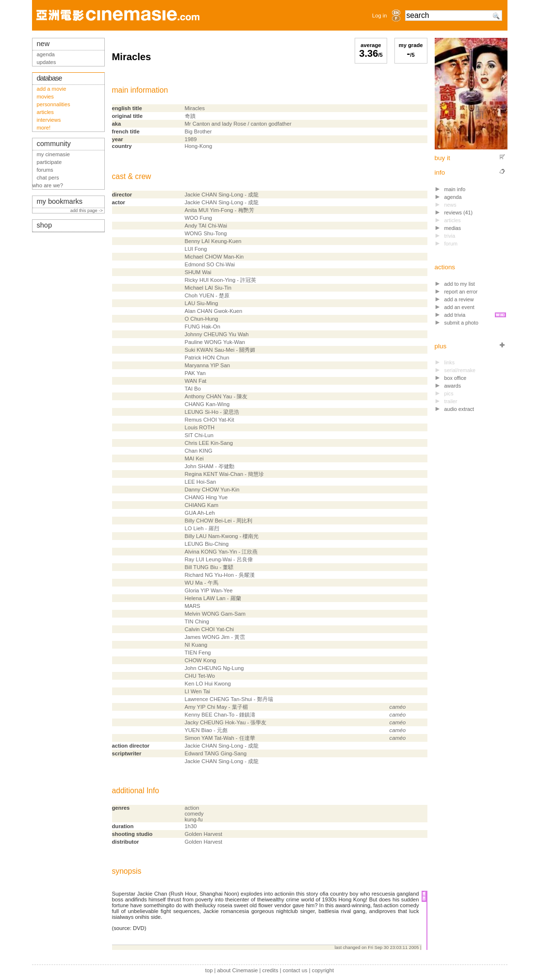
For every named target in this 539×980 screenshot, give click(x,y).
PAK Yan (196, 373)
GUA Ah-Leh (200, 513)
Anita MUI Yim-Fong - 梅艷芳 (220, 210)
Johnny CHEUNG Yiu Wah (217, 334)
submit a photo (462, 323)
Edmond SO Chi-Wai (210, 264)
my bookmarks (60, 201)
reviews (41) (459, 212)
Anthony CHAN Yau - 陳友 (216, 396)
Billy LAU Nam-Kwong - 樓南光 (222, 536)
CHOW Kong (201, 660)
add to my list (460, 284)
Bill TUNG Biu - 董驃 (209, 567)
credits (270, 970)
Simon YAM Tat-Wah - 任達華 (220, 738)
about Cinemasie (237, 970)
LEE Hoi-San (201, 482)
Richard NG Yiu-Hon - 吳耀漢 (220, 575)
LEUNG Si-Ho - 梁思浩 (212, 412)
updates (47, 62)
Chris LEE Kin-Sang (209, 443)
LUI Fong (196, 249)
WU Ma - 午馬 (202, 583)
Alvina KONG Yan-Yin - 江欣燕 (221, 552)
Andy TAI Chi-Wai (206, 226)
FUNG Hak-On (203, 327)
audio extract (459, 409)
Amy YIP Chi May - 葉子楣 (216, 707)
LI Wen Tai (197, 691)
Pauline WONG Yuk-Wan (215, 342)
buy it (442, 158)
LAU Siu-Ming (202, 303)
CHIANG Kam (202, 505)
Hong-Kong (199, 146)
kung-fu (194, 819)
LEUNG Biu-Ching (207, 544)
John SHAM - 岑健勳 (210, 466)
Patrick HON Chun (207, 358)
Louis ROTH (200, 427)
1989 (191, 139)
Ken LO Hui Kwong (208, 684)
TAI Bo (193, 389)
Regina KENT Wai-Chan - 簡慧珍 (225, 474)
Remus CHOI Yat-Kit (210, 420)
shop (45, 225)
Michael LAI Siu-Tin (208, 288)
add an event (459, 307)
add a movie (52, 89)
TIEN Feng (198, 653)
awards (453, 386)
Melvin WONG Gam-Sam (215, 614)
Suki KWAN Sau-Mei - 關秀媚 (220, 350)
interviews (49, 120)
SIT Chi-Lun (199, 435)
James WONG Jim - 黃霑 (215, 637)
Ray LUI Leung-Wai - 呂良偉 (219, 559)
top (209, 970)
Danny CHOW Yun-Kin (212, 490)
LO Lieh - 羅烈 (202, 528)
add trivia (455, 315)
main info (455, 189)
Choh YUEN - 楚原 (207, 295)
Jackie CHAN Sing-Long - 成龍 (222, 195)
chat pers (48, 178)
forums (45, 170)
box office (456, 378)
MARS (193, 606)
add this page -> (87, 211)
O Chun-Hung (202, 319)
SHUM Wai (198, 272)
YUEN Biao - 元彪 (206, 730)
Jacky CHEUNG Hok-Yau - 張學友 (226, 722)
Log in (379, 16)
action (192, 808)
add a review (459, 299)
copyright (323, 970)
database (49, 78)
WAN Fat (196, 381)
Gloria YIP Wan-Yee (209, 590)
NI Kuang (196, 645)
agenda (453, 197)
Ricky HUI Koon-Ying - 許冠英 (221, 280)
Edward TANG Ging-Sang (216, 753)
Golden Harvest (204, 834)
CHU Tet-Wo (200, 676)
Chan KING (199, 451)
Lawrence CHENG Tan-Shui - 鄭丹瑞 (229, 699)
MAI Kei (194, 458)
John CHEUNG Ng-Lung (214, 668)
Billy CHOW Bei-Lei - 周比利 (219, 521)
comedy (194, 814)
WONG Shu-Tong (206, 233)
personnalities (54, 104)
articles (45, 112)
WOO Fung (199, 218)
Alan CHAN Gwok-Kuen (214, 311)
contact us (295, 970)
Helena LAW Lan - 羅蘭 (213, 598)
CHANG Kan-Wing (207, 404)
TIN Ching (197, 621)
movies (45, 97)
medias (453, 228)
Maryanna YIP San (208, 365)
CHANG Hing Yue (206, 497)
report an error (461, 292)
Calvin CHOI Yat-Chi (210, 629)
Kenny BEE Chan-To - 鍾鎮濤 (220, 715)
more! (44, 128)
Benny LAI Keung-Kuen (213, 241)
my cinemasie (53, 154)
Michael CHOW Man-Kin (214, 257)
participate (49, 162)
